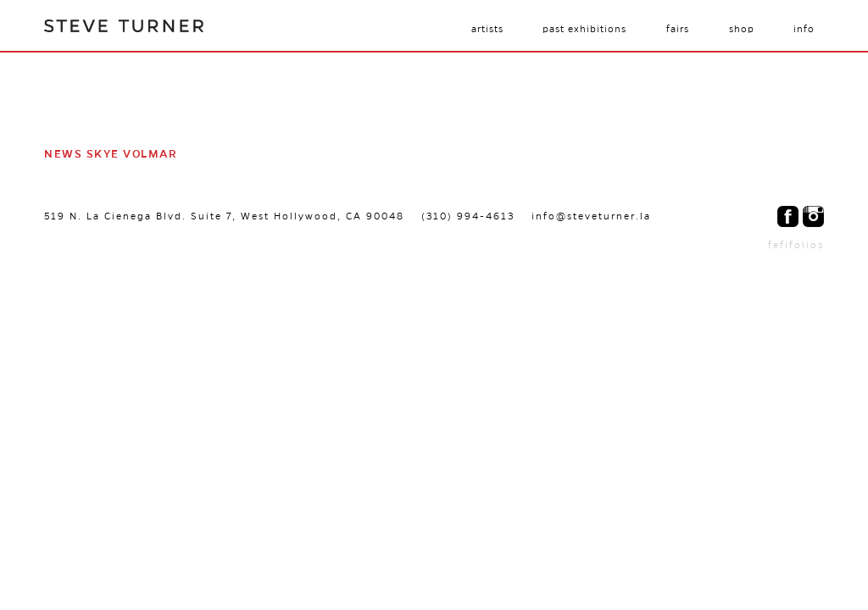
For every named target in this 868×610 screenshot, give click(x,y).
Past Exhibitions (584, 29)
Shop (742, 29)
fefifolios (796, 245)
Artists (487, 29)
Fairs (678, 29)
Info (804, 29)
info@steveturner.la (591, 216)
